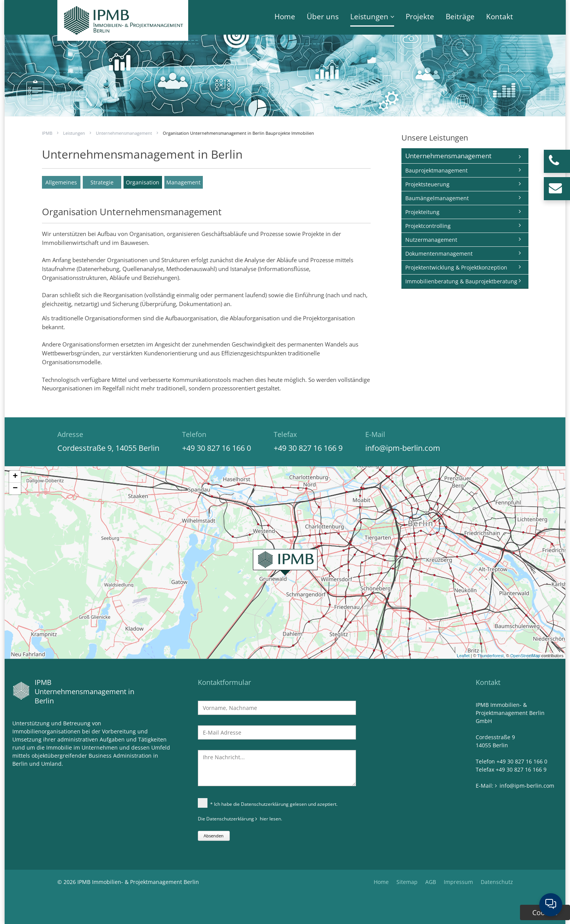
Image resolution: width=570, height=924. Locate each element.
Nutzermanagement (431, 240)
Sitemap (407, 882)
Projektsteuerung (427, 184)
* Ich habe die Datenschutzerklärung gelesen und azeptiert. (268, 804)
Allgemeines (61, 182)
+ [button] (15, 477)
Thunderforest (490, 656)
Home (285, 17)
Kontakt (500, 17)
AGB (431, 882)
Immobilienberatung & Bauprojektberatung (461, 281)
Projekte (420, 17)
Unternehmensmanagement (124, 133)
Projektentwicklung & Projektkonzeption (456, 267)
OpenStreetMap (525, 656)
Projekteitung (422, 212)
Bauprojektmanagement (436, 170)
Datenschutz (497, 882)
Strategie (102, 182)
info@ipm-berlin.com (403, 448)
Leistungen (369, 17)
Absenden (214, 836)
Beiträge (460, 17)
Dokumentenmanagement (439, 254)
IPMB (47, 133)
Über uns (323, 17)
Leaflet (463, 656)
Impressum (458, 882)
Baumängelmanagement (437, 198)
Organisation (143, 182)
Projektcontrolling (428, 226)
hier (264, 819)
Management (183, 182)
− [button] (15, 489)
